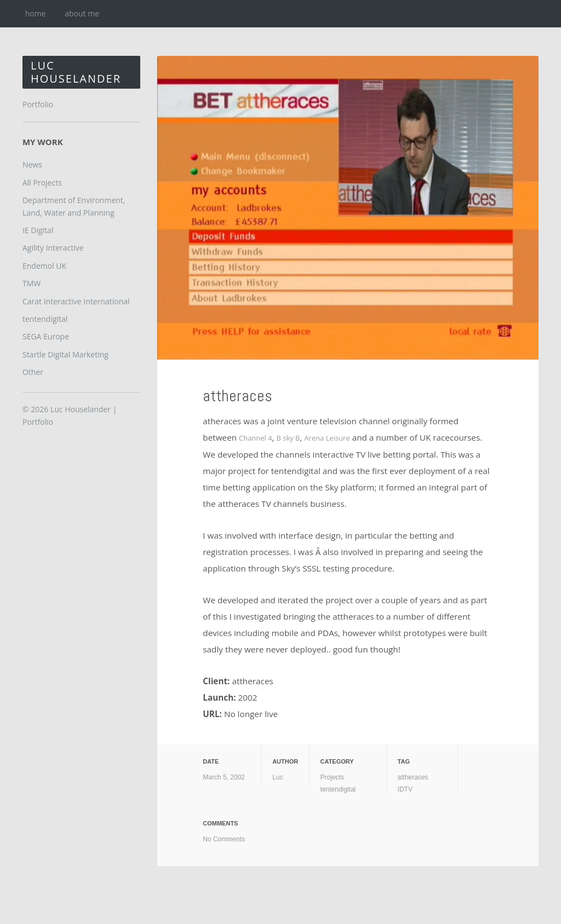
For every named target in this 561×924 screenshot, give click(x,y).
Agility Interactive (53, 248)
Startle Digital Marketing (65, 354)
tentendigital (338, 789)
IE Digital (38, 230)
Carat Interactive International (76, 301)
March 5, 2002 (224, 777)
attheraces (253, 393)
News (32, 164)
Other (33, 372)
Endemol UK (44, 266)
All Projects (42, 183)
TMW (32, 283)
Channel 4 (258, 437)
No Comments (224, 839)
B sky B (296, 437)
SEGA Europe (46, 336)
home (36, 13)
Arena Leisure (341, 437)
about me (82, 13)
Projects (332, 777)
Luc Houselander (76, 72)
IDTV (405, 789)
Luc (277, 777)
